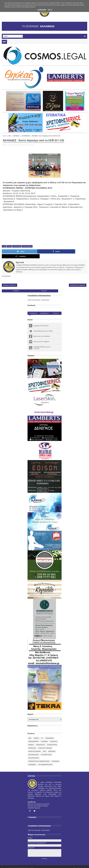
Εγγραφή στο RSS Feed (41, 322)
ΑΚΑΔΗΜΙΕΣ (50, 734)
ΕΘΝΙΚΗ (31, 741)
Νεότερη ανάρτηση (9, 281)
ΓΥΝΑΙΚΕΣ (44, 738)
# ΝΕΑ (9, 247)
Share (35, 252)
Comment (56, 252)
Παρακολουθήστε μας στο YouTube (42, 344)
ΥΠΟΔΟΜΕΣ (32, 761)
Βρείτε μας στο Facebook (42, 333)
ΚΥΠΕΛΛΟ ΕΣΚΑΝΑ (35, 748)
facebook (16, 287)
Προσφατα (33, 310)
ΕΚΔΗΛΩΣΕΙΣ (40, 741)
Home (5, 136)
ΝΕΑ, (17, 145)
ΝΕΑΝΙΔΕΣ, (22, 145)
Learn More (42, 10)
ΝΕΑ (10, 136)
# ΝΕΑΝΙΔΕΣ (17, 247)
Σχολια (56, 310)
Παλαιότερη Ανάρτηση (78, 281)
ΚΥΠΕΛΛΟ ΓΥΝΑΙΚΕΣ (45, 744)
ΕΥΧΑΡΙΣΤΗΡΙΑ (52, 741)
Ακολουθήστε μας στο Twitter (43, 327)
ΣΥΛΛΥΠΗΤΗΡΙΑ (34, 754)
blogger (44, 287)
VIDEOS (36, 734)
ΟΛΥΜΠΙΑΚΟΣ (26, 136)
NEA (30, 734)
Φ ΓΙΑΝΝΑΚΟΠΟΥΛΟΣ (45, 761)
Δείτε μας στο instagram (41, 338)
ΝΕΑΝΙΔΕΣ (16, 136)
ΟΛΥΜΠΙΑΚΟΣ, (30, 145)
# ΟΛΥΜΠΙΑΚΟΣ (27, 247)
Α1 (42, 734)
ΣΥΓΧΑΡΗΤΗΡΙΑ (46, 751)
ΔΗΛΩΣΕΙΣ (54, 738)
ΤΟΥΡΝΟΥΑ (55, 758)
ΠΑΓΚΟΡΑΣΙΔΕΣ (34, 751)
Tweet (14, 252)
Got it (50, 10)
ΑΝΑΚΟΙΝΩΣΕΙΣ (34, 738)
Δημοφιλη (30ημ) (44, 310)
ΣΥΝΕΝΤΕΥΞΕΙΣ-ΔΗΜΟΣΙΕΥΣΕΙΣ (39, 758)
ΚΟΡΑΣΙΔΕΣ (32, 744)
